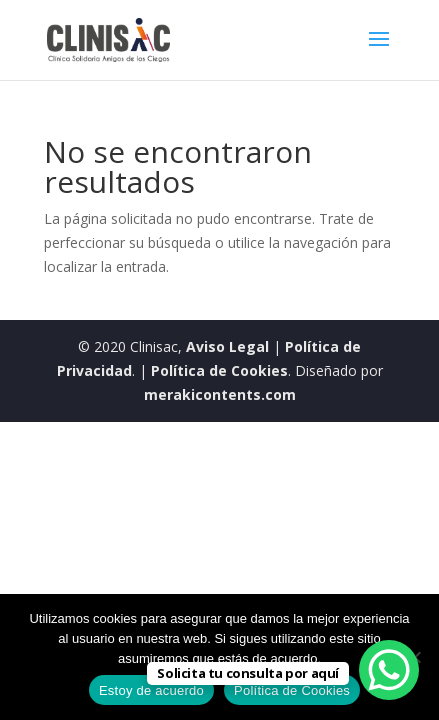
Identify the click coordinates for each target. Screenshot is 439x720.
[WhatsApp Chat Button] (389, 670)
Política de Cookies (219, 370)
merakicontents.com (220, 394)
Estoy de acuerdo (151, 690)
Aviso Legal (227, 346)
